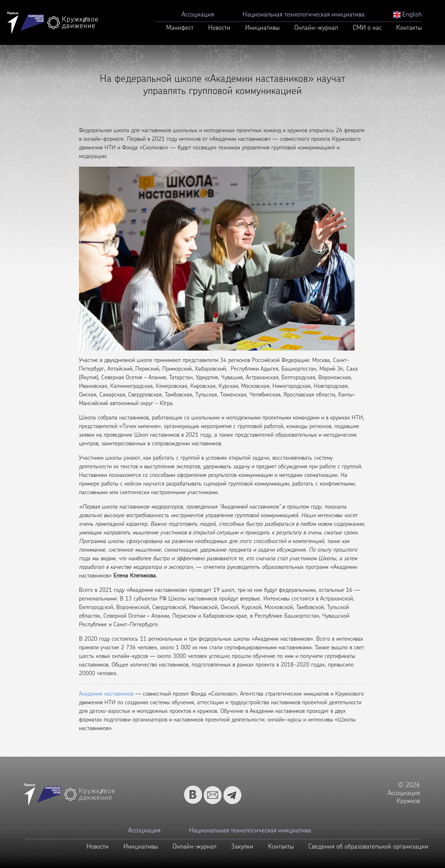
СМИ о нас (367, 28)
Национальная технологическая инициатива (304, 15)
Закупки (242, 847)
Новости (219, 28)
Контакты (409, 28)
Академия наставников (106, 694)
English (407, 15)
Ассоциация (198, 15)
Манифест (180, 28)
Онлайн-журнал (316, 28)
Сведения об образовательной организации (368, 847)
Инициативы (262, 28)
